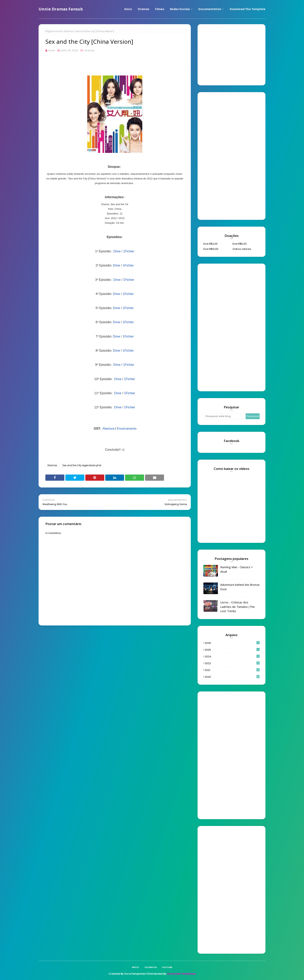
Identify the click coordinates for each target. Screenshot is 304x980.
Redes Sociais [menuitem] (180, 9)
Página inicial (54, 31)
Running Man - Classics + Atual (237, 569)
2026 (232, 643)
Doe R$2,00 (210, 244)
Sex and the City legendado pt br (82, 465)
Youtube (167, 967)
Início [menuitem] (128, 9)
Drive (117, 251)
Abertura (108, 429)
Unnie (51, 50)
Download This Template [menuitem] (248, 9)
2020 (232, 677)
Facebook (151, 967)
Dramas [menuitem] (144, 9)
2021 (232, 670)
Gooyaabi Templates (181, 974)
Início (135, 967)
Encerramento (127, 429)
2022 (232, 663)
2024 (232, 657)
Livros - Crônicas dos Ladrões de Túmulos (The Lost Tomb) (237, 607)
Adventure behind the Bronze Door (240, 587)
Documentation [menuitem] (210, 9)
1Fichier (129, 251)
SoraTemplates (135, 974)
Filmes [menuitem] (160, 9)
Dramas (69, 31)
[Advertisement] (232, 54)
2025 (232, 650)
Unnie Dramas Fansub (61, 9)
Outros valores (242, 249)
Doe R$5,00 (240, 244)
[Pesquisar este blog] (225, 416)
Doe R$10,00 (211, 249)
